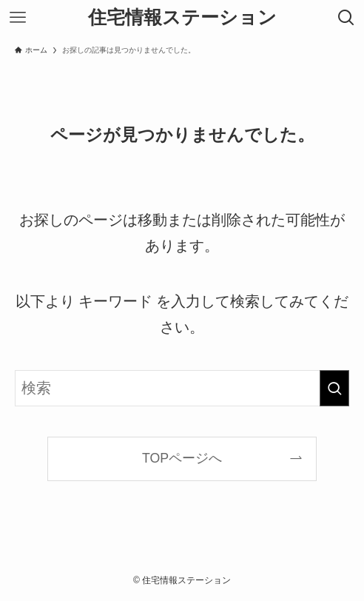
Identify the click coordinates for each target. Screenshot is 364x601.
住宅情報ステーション (182, 18)
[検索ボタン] (346, 18)
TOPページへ (182, 458)
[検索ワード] (182, 388)
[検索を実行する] (334, 388)
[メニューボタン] (18, 18)
